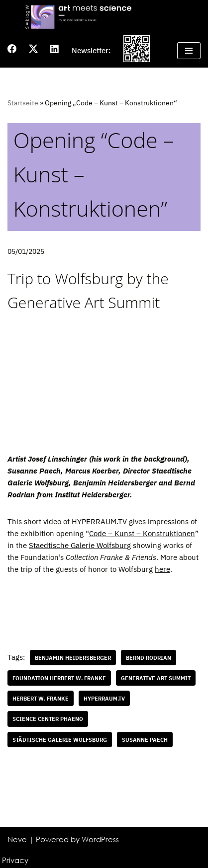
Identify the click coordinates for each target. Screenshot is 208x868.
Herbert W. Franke (41, 698)
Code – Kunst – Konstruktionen (142, 533)
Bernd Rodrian (149, 658)
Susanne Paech (145, 740)
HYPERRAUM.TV (104, 698)
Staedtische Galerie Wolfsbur (78, 545)
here (162, 569)
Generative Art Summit (156, 678)
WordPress (100, 839)
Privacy (15, 860)
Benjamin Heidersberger (73, 658)
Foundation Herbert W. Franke (59, 678)
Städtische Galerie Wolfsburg (60, 740)
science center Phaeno (48, 719)
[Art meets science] (104, 17)
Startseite (23, 103)
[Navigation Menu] (189, 51)
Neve (17, 839)
